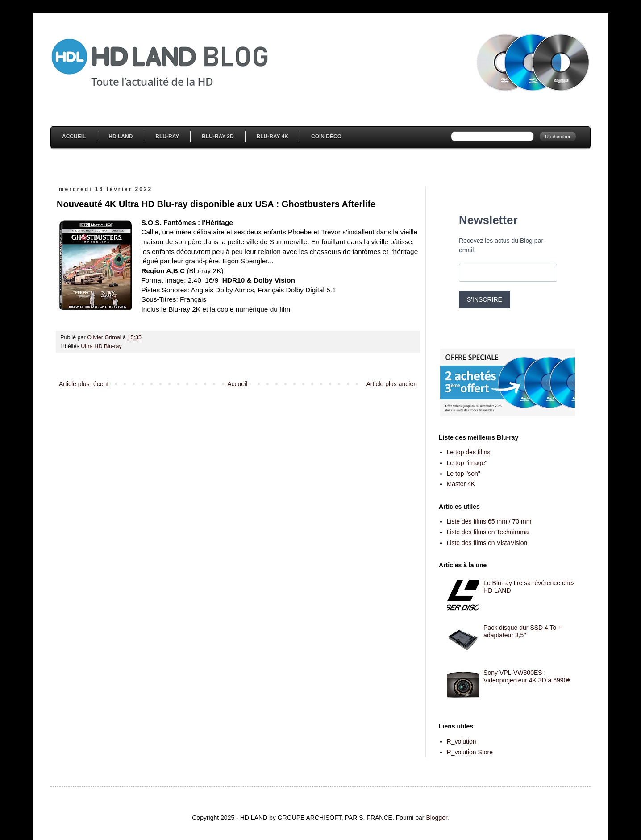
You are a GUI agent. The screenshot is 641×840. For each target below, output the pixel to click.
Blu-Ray (167, 137)
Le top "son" (464, 474)
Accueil (74, 137)
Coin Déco (326, 137)
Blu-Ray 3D (218, 137)
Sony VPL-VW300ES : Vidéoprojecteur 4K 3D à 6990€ (527, 676)
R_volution (462, 741)
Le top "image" (467, 463)
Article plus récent (84, 384)
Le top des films (469, 452)
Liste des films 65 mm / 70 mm (489, 521)
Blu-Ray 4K (273, 137)
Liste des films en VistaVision (487, 543)
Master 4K (461, 484)
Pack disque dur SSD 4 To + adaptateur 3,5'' (522, 631)
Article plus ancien (391, 384)
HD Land (121, 137)
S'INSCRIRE (485, 299)
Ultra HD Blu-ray (101, 346)
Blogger (436, 818)
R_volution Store (470, 752)
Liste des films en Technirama (488, 532)
